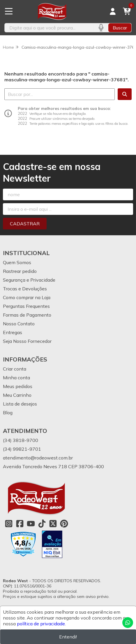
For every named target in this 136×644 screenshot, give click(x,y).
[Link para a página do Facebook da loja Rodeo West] (20, 524)
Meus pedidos (18, 386)
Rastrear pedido (20, 271)
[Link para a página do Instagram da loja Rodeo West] (9, 524)
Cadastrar (25, 224)
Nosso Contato (19, 324)
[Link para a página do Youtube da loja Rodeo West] (31, 524)
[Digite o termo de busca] (49, 28)
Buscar (120, 28)
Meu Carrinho (17, 395)
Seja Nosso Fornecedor (27, 341)
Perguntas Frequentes (26, 306)
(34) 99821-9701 (22, 449)
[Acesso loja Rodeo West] (113, 11)
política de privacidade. (41, 624)
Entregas (13, 332)
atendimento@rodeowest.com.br (38, 458)
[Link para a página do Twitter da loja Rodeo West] (53, 524)
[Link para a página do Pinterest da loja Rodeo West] (64, 524)
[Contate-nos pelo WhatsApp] (128, 623)
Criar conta (15, 369)
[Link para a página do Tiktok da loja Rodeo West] (42, 524)
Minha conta (16, 378)
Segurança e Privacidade (29, 280)
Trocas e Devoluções (25, 289)
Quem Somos (17, 262)
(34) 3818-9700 (21, 440)
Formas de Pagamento (27, 315)
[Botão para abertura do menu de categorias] (9, 11)
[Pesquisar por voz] (101, 28)
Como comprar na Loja (27, 297)
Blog (8, 413)
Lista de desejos (20, 404)
